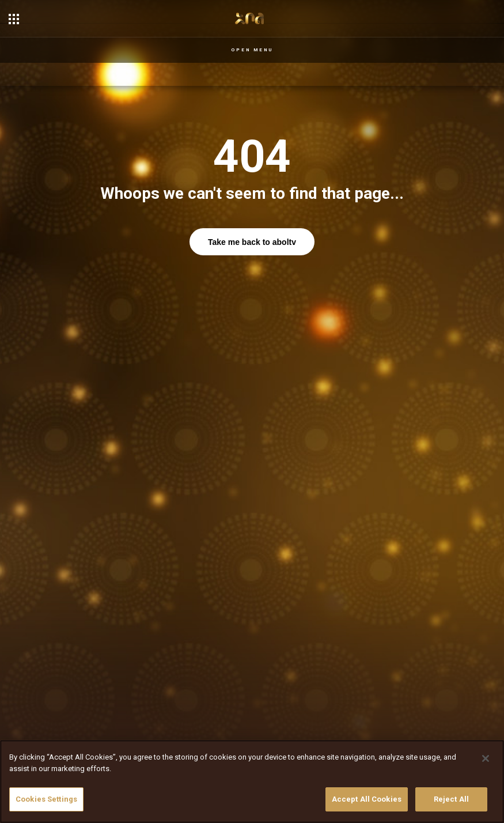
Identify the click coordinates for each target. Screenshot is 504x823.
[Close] (486, 758)
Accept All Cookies (367, 799)
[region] (252, 782)
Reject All (451, 799)
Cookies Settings (46, 799)
